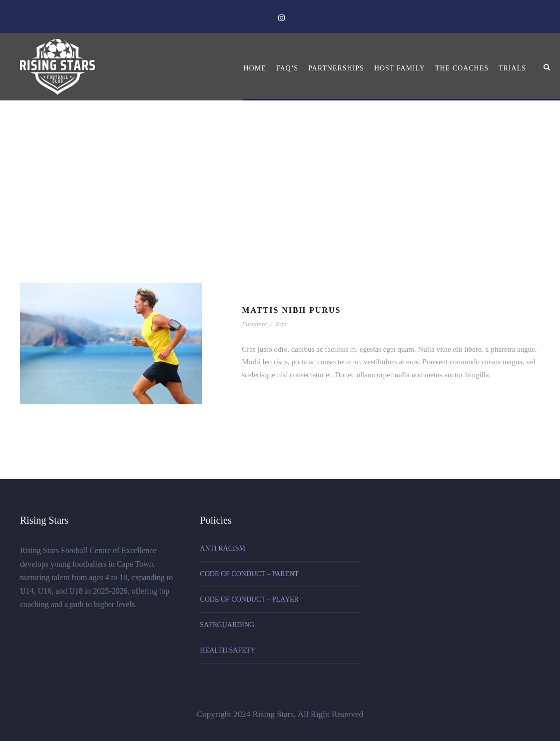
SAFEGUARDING (227, 625)
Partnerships (336, 68)
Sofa (281, 324)
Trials (512, 68)
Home (255, 68)
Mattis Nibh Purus (291, 310)
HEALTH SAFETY (228, 650)
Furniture (254, 324)
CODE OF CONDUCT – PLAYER (249, 599)
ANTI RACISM (223, 548)
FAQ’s (287, 68)
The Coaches (462, 68)
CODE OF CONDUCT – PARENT (249, 574)
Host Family (400, 68)
